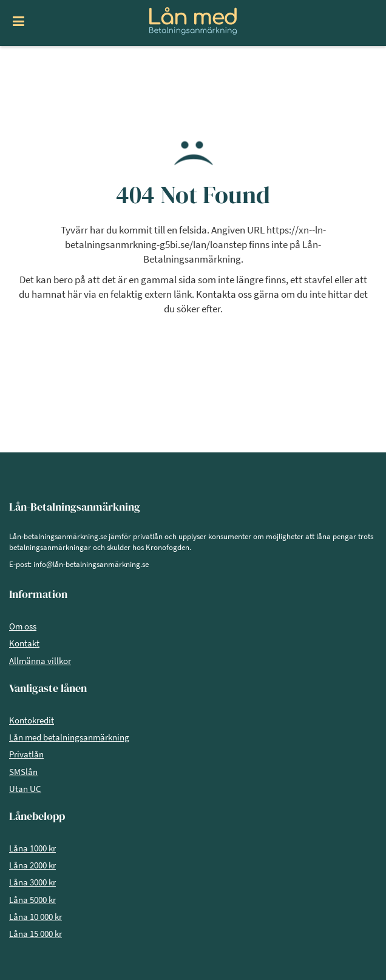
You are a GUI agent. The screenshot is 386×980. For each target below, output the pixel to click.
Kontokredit (32, 720)
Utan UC (25, 789)
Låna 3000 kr (32, 882)
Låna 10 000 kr (36, 917)
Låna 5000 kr (32, 900)
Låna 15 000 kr (36, 934)
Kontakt (24, 643)
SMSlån (23, 772)
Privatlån (26, 754)
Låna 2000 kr (32, 865)
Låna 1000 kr (32, 848)
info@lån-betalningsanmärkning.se (91, 564)
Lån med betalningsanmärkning (69, 737)
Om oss (23, 626)
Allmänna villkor (40, 661)
